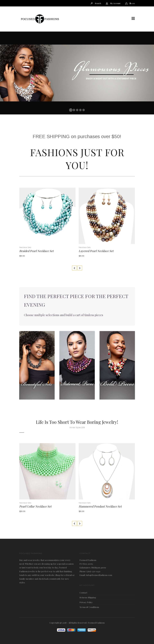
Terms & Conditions (89, 607)
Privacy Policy (86, 602)
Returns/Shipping (88, 597)
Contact (83, 593)
